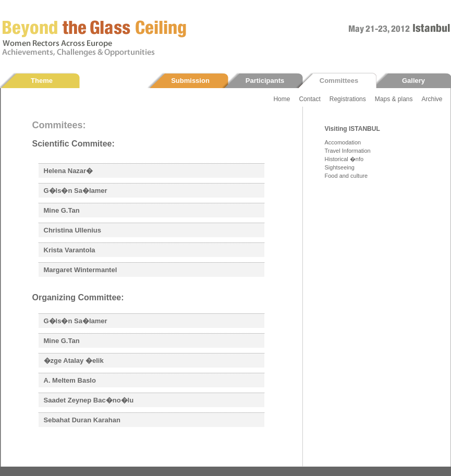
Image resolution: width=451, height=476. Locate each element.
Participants (265, 81)
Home (282, 99)
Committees (339, 81)
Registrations (348, 99)
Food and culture (346, 176)
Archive (432, 99)
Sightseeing (340, 167)
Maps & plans (394, 99)
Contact (309, 99)
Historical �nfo (344, 159)
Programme (116, 81)
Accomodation (343, 142)
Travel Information (348, 151)
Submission (190, 81)
